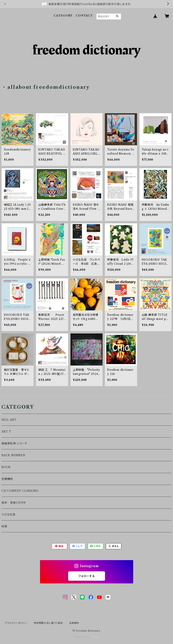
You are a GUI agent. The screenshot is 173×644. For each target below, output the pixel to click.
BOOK (6, 467)
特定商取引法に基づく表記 (48, 623)
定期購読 (7, 479)
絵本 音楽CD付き (14, 503)
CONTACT (84, 16)
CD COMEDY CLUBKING (20, 491)
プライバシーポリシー (16, 623)
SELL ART (9, 420)
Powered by (86, 637)
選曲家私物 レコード (14, 443)
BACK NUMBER (13, 455)
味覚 (4, 526)
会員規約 (74, 623)
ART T (6, 432)
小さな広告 (9, 514)
